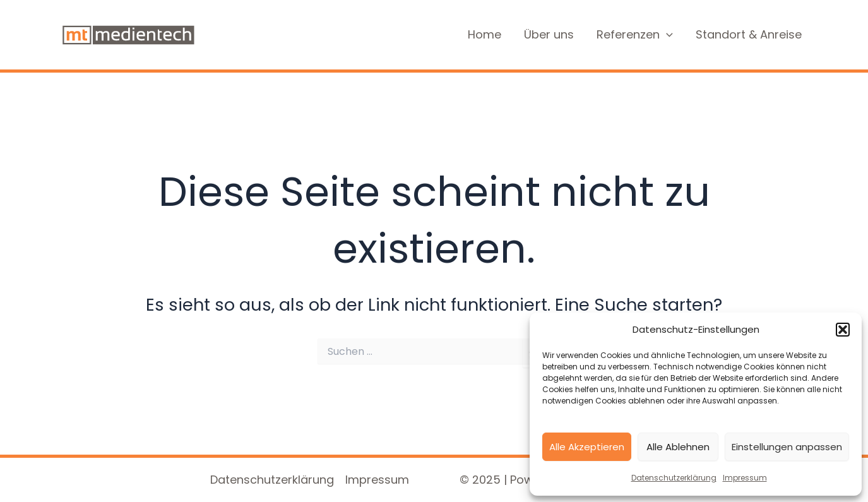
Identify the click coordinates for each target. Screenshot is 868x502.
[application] (666, 35)
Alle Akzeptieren (587, 447)
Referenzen (635, 35)
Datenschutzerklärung (674, 478)
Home (485, 34)
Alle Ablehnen (678, 447)
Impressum (745, 478)
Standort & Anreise (749, 34)
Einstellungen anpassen (787, 447)
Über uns (549, 34)
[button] (843, 330)
